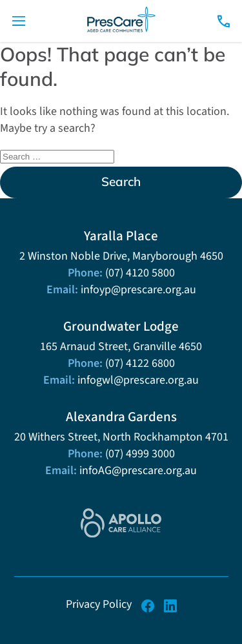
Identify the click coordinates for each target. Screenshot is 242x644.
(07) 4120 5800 (140, 273)
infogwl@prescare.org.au (138, 380)
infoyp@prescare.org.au (138, 289)
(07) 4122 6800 (140, 363)
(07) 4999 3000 (140, 453)
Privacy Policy (99, 604)
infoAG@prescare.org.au (138, 470)
